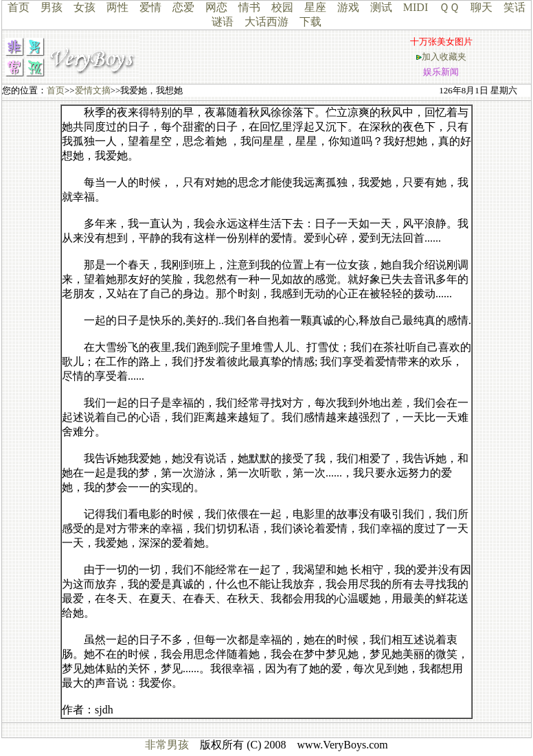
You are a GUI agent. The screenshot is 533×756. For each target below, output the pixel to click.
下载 (310, 22)
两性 (117, 7)
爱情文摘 (93, 90)
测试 (381, 7)
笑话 (514, 7)
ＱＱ (449, 7)
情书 (249, 7)
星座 (315, 7)
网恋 (216, 7)
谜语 (223, 22)
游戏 (348, 7)
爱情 (150, 7)
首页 (19, 7)
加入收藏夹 (444, 57)
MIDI (416, 7)
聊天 (481, 7)
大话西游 (266, 22)
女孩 (84, 7)
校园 (282, 7)
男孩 (52, 7)
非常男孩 (167, 745)
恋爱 (183, 7)
